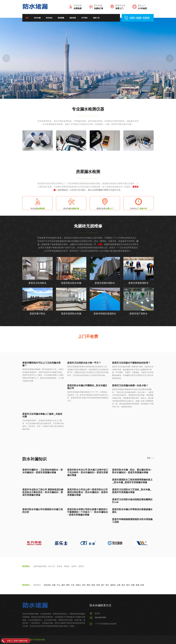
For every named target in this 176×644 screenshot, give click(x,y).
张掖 (133, 585)
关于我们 (85, 18)
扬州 (63, 585)
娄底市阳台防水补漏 (71, 283)
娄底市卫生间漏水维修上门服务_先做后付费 (42, 415)
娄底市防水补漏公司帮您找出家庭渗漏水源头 (132, 511)
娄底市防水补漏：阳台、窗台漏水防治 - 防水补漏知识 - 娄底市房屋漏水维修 (132, 471)
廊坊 (89, 585)
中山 (58, 585)
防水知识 (49, 18)
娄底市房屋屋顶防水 (139, 283)
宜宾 (84, 585)
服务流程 (73, 18)
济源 (98, 585)
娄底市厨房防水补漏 (71, 314)
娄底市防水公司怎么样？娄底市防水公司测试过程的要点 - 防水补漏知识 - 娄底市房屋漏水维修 (88, 492)
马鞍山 (78, 585)
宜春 (54, 585)
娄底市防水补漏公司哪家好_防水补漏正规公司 (87, 387)
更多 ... (150, 458)
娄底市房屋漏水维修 (37, 640)
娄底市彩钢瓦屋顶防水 (105, 314)
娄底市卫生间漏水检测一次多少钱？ (130, 385)
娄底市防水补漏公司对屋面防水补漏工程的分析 (43, 511)
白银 (119, 585)
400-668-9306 (100, 618)
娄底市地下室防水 (139, 314)
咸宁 (103, 585)
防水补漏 (37, 18)
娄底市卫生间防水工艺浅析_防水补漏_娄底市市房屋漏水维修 (132, 491)
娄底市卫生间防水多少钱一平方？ (84, 363)
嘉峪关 (113, 585)
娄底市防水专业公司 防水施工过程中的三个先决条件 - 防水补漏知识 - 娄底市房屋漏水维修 (88, 472)
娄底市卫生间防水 (37, 283)
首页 (27, 18)
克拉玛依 (47, 585)
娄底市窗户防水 (37, 314)
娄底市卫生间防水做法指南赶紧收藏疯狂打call (132, 501)
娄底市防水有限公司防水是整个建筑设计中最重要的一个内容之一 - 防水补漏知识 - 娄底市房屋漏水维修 (87, 512)
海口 (107, 585)
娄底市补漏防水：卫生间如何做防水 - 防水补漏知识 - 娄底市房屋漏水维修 (43, 471)
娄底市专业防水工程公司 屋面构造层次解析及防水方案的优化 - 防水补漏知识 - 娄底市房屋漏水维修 (43, 492)
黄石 (128, 585)
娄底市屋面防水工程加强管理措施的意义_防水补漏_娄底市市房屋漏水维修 (132, 481)
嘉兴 (123, 585)
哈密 (142, 585)
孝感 (137, 585)
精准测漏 (61, 18)
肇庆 (68, 585)
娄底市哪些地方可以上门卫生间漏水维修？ (41, 364)
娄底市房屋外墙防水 (105, 283)
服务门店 (96, 18)
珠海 (93, 585)
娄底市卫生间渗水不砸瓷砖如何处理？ (131, 363)
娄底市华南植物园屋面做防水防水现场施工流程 (132, 521)
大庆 (73, 585)
